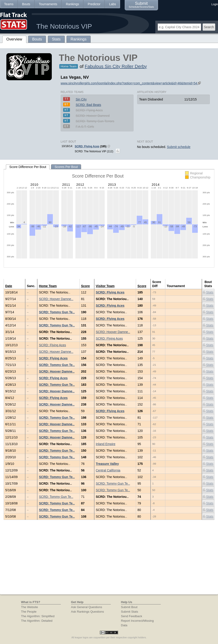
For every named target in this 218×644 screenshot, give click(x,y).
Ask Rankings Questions (88, 612)
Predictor (94, 4)
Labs (112, 4)
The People (29, 612)
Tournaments (48, 4)
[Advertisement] (109, 560)
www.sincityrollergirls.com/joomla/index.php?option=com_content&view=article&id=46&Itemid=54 (131, 83)
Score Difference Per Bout (28, 167)
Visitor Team (105, 286)
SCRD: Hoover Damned (93, 116)
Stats (208, 292)
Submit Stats (130, 612)
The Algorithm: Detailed (37, 621)
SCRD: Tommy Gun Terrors (95, 121)
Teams (9, 4)
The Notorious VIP (64, 26)
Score (85, 286)
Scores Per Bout (66, 167)
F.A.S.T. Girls (85, 127)
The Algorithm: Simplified (38, 616)
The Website (30, 607)
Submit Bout (129, 607)
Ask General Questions (87, 607)
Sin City (81, 99)
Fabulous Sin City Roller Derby (116, 66)
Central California (108, 470)
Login (215, 4)
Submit (141, 5)
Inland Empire (106, 444)
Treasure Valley (107, 464)
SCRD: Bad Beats (88, 105)
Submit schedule (179, 147)
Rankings (72, 4)
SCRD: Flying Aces (89, 110)
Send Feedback (132, 616)
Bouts (26, 4)
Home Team (48, 286)
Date (9, 286)
